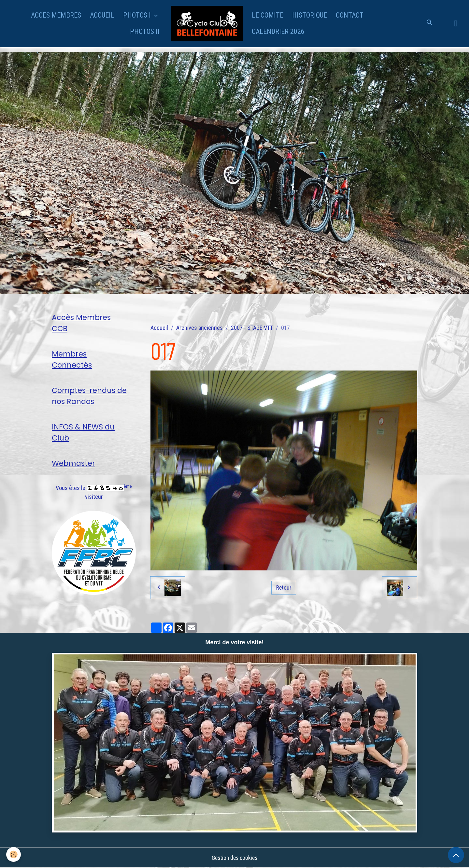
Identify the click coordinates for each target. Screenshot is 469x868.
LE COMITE (268, 15)
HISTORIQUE (310, 15)
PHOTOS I (138, 15)
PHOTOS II (145, 31)
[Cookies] (14, 854)
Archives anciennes (199, 328)
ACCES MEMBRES (56, 15)
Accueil (159, 328)
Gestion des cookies (234, 858)
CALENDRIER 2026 (278, 31)
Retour (284, 588)
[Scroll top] (456, 855)
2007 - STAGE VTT (252, 328)
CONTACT (350, 15)
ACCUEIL (102, 15)
